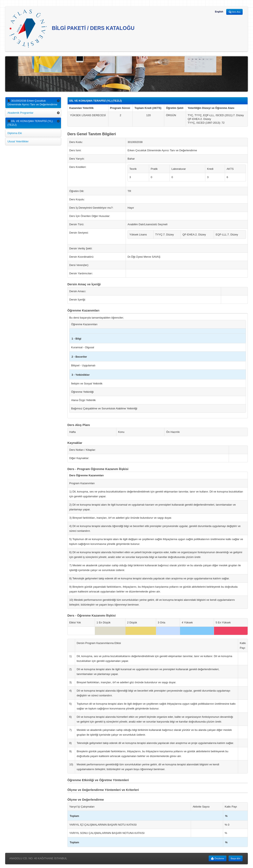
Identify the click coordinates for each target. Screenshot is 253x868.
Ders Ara (234, 12)
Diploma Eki (15, 133)
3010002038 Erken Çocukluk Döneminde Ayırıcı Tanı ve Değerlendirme (32, 103)
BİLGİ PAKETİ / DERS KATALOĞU (72, 29)
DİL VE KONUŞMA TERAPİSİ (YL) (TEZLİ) (30, 123)
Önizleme (218, 859)
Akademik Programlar (20, 113)
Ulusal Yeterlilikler (18, 141)
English (219, 12)
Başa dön (236, 858)
